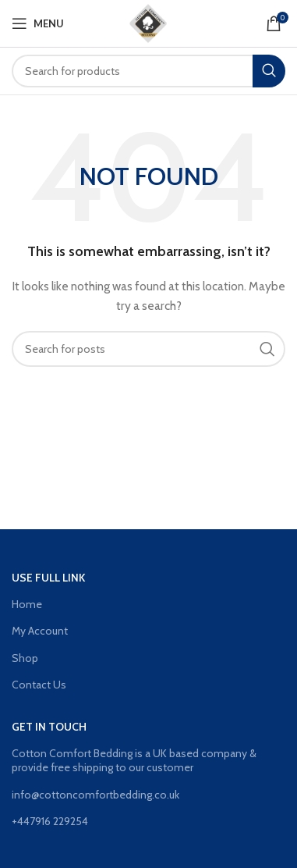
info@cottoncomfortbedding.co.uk (95, 795)
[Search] (148, 71)
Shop (25, 658)
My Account (40, 631)
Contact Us (39, 685)
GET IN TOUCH (49, 727)
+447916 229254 (50, 821)
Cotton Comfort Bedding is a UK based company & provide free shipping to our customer (134, 760)
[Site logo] (149, 22)
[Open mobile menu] (38, 23)
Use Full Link (48, 578)
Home (27, 604)
